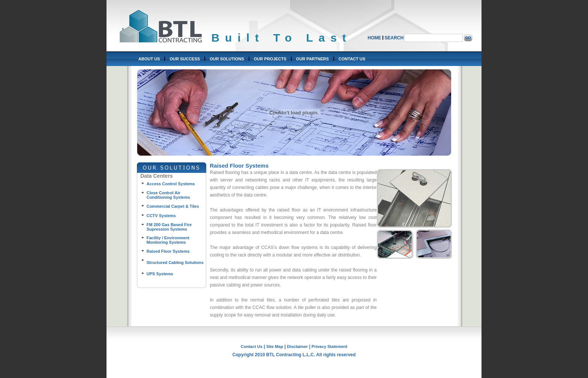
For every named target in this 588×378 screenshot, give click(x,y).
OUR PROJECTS (270, 59)
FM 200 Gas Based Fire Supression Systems (169, 227)
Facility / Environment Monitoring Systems (168, 240)
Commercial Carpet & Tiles (173, 206)
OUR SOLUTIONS (227, 59)
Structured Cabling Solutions (175, 262)
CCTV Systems (161, 216)
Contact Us (252, 346)
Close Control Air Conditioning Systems (168, 195)
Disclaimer (297, 346)
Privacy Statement (329, 346)
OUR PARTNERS (313, 59)
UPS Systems (160, 274)
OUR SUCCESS (185, 59)
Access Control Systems (171, 184)
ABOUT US (149, 59)
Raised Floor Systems (168, 251)
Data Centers (156, 176)
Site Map (275, 346)
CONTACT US (352, 59)
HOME (374, 38)
